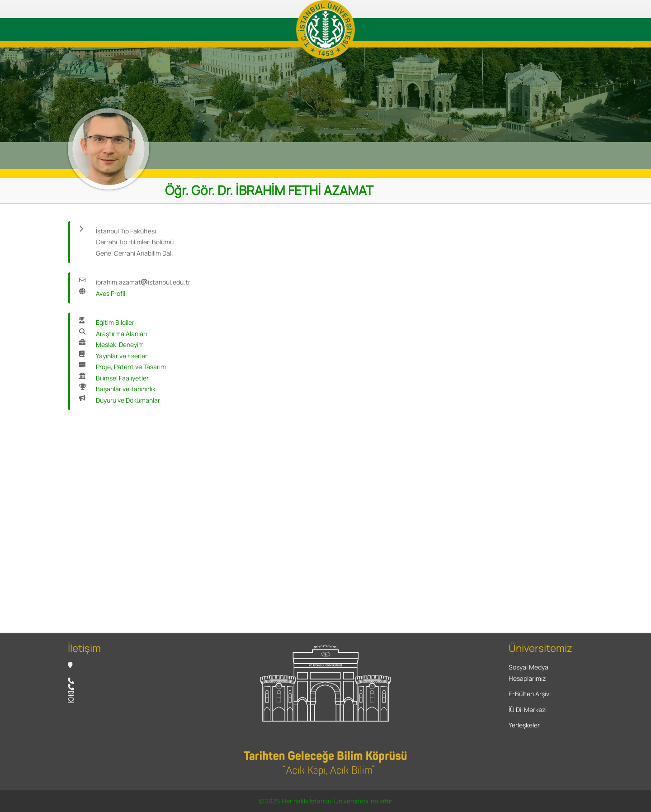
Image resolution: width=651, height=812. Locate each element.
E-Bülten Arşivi (530, 694)
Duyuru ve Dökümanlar (128, 400)
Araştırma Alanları (121, 334)
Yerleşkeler (524, 725)
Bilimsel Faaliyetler (122, 378)
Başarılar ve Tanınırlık (126, 389)
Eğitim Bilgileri (116, 322)
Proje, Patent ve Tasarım (131, 367)
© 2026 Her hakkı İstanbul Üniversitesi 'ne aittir (325, 801)
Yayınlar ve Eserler (122, 356)
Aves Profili (111, 293)
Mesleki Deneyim (120, 344)
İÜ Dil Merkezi (528, 710)
